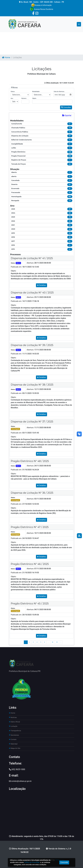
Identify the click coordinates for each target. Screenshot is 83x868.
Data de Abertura (59, 92)
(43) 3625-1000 (17, 769)
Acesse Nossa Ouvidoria (41, 9)
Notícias (13, 717)
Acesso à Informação (41, 5)
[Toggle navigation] (79, 24)
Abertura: (30, 263)
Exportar (67, 115)
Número (24, 98)
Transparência (15, 731)
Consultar (66, 107)
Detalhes (41, 285)
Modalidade (36, 92)
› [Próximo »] (61, 642)
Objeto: (14, 271)
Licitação (13, 726)
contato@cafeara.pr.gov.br (20, 781)
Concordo (64, 862)
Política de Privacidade (32, 862)
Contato (13, 739)
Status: (13, 263)
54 (53, 642)
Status (13, 92)
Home (6, 57)
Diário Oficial (14, 722)
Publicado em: (16, 267)
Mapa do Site (15, 748)
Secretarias (14, 735)
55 (57, 642)
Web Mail (13, 744)
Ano (12, 98)
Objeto (34, 98)
